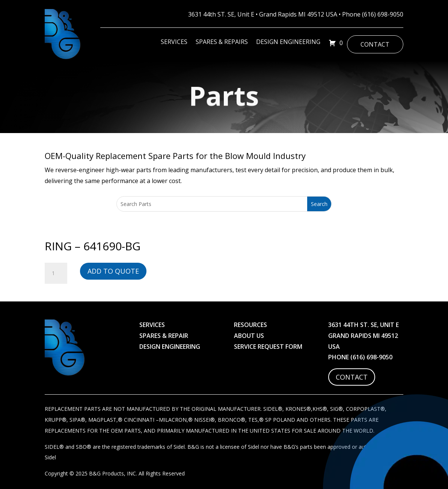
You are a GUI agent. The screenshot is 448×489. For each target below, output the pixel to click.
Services (174, 42)
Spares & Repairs (222, 42)
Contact (375, 44)
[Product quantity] (56, 273)
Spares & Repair (164, 336)
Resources (250, 325)
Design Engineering (288, 42)
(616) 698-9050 (383, 14)
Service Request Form (268, 347)
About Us (249, 336)
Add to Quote (113, 271)
